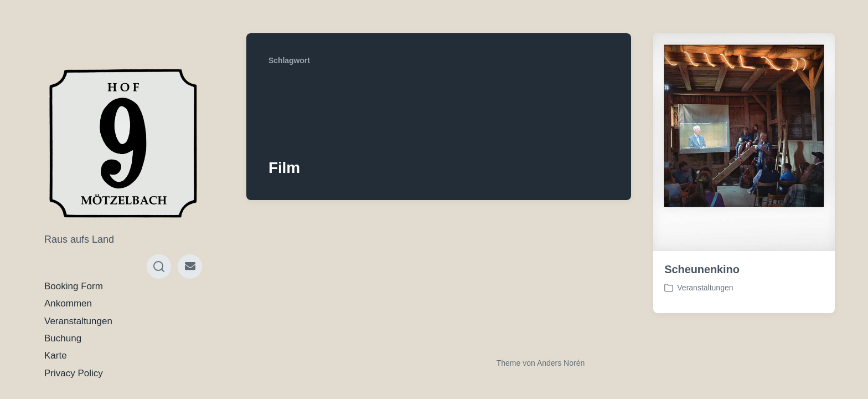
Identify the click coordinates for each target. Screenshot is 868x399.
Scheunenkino (702, 269)
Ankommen (68, 303)
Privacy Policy (74, 373)
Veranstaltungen (78, 321)
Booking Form (74, 286)
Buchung (63, 338)
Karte (56, 355)
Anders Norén (561, 363)
